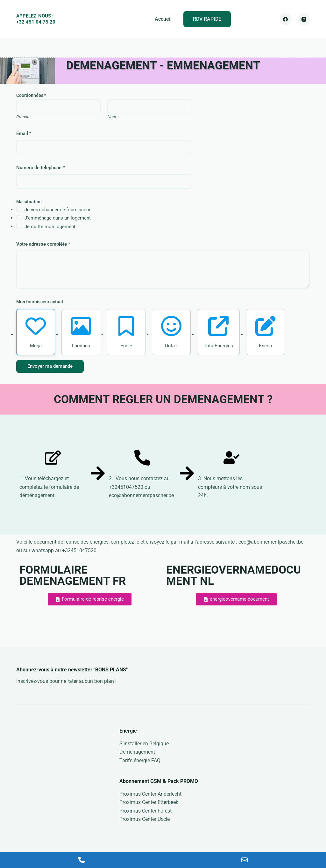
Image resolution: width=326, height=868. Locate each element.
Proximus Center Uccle (145, 819)
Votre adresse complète (43, 244)
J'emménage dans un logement (58, 218)
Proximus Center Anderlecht (150, 794)
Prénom (23, 117)
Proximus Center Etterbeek (149, 802)
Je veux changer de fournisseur (57, 210)
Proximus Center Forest (145, 811)
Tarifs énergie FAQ (140, 760)
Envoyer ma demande (50, 366)
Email (24, 134)
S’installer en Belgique (144, 744)
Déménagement (137, 752)
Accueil (163, 19)
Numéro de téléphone (40, 168)
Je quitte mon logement (50, 227)
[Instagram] (304, 19)
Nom (112, 117)
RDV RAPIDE (207, 19)
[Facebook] (286, 19)
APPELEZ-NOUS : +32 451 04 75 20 (36, 19)
